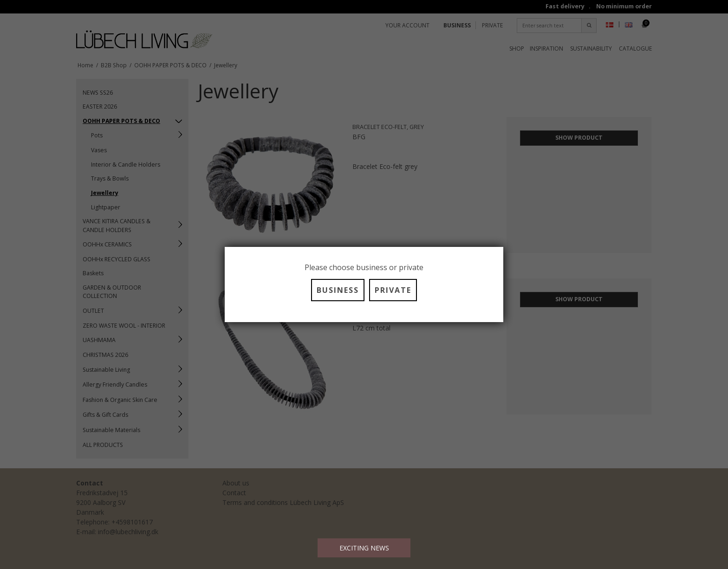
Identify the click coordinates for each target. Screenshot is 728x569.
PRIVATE (393, 290)
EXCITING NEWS (364, 548)
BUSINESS (338, 290)
